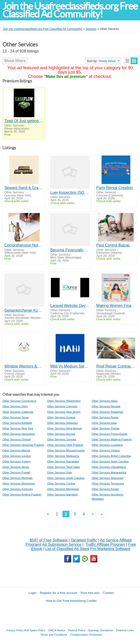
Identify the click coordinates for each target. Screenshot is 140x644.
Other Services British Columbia (111, 456)
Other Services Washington (64, 401)
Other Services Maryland (62, 494)
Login (33, 593)
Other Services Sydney (17, 461)
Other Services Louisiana (107, 445)
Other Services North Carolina (110, 461)
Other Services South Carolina (66, 478)
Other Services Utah (59, 472)
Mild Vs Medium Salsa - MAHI (70, 366)
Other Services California (18, 412)
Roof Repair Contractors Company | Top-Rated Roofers (116, 366)
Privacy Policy (15, 630)
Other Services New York (18, 428)
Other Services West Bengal (64, 428)
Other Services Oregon (17, 439)
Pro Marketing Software (110, 549)
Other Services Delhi (15, 406)
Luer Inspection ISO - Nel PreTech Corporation (70, 193)
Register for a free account (59, 593)
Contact (108, 593)
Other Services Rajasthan (107, 412)
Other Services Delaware (62, 423)
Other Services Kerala (105, 489)
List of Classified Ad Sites (67, 549)
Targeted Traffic (84, 540)
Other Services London (17, 456)
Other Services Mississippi (19, 483)
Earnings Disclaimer (101, 630)
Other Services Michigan (17, 478)
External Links (125, 630)
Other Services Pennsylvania (109, 434)
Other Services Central (61, 483)
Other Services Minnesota (63, 489)
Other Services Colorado (62, 406)
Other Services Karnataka (63, 461)
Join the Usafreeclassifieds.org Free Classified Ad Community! (70, 10)
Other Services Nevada (106, 406)
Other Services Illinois (16, 467)
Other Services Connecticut (19, 401)
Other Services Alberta (16, 450)
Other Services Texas (16, 417)
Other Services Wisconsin (108, 478)
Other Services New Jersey (64, 412)
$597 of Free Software (49, 540)
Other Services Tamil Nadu (63, 467)
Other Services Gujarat (61, 417)
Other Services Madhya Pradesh (112, 439)
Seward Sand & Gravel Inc (24, 188)
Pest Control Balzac (113, 245)
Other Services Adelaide (17, 423)
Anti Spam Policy (35, 630)
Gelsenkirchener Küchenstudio (24, 310)
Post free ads (90, 593)
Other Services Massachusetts (66, 450)
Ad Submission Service (62, 544)
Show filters (15, 61)
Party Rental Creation (115, 188)
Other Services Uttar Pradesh (65, 445)
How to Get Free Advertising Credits (71, 601)
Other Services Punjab (16, 472)
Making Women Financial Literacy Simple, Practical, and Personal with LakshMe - (116, 306)
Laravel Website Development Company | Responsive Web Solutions (70, 306)
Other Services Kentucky (18, 489)
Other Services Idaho (105, 401)
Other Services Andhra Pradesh (22, 494)
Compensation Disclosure (86, 635)
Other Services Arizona (61, 434)
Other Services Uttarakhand (109, 467)
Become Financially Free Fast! (70, 250)
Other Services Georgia (61, 439)
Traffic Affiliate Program (105, 544)
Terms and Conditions (54, 635)
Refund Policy (77, 630)
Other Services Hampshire (19, 434)
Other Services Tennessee (108, 483)
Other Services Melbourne (63, 456)
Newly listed (107, 61)
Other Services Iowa (104, 423)
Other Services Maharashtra (109, 472)
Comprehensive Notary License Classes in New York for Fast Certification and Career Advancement (24, 245)
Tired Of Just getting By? (24, 121)
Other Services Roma (105, 417)
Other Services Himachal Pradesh (23, 445)
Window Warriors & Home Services (24, 366)
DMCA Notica (57, 630)
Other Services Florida (105, 428)
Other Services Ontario (106, 450)
